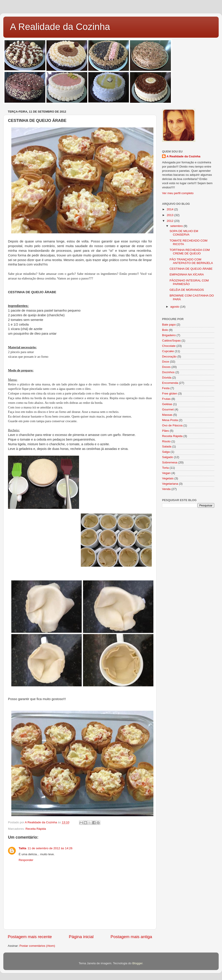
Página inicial (81, 937)
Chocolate (169, 346)
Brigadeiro (169, 335)
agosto (175, 307)
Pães (166, 431)
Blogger (137, 963)
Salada (167, 446)
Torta (165, 468)
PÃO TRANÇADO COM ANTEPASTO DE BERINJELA (191, 261)
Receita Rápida (36, 829)
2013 (170, 215)
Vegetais (168, 478)
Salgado (168, 457)
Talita (22, 848)
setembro (177, 226)
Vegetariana (170, 484)
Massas (167, 415)
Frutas (166, 399)
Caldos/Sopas (171, 341)
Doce (166, 362)
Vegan (166, 473)
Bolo (165, 330)
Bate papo (169, 325)
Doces (166, 367)
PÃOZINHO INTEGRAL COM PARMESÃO (189, 282)
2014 (170, 209)
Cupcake (168, 351)
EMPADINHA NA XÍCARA (187, 274)
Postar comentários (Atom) (37, 946)
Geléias (167, 404)
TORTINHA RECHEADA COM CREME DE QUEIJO (190, 252)
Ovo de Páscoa (172, 425)
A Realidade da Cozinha (60, 27)
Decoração (169, 356)
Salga (166, 452)
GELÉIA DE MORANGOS (187, 290)
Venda (166, 489)
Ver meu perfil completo (178, 193)
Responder (26, 860)
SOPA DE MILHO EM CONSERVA (184, 233)
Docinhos (168, 372)
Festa (166, 388)
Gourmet (168, 409)
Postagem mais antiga (131, 937)
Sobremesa (170, 462)
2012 (170, 221)
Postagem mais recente (30, 937)
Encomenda (170, 383)
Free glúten (170, 393)
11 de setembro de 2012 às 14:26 (50, 848)
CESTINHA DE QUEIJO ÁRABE (191, 269)
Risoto (166, 441)
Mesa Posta (170, 420)
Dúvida (167, 378)
